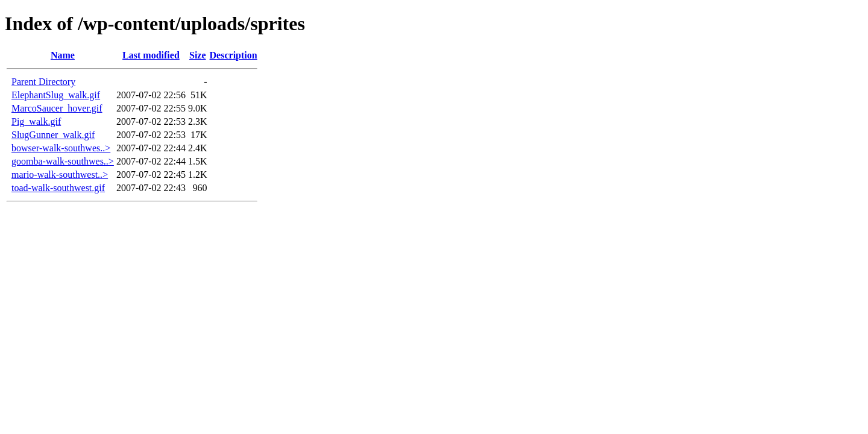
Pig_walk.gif (36, 121)
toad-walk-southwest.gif (58, 188)
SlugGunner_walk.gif (53, 135)
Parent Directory (43, 82)
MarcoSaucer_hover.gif (57, 108)
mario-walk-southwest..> (60, 175)
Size (198, 55)
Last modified (151, 55)
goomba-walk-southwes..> (63, 161)
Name (63, 55)
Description (234, 55)
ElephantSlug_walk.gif (56, 95)
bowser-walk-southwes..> (61, 148)
